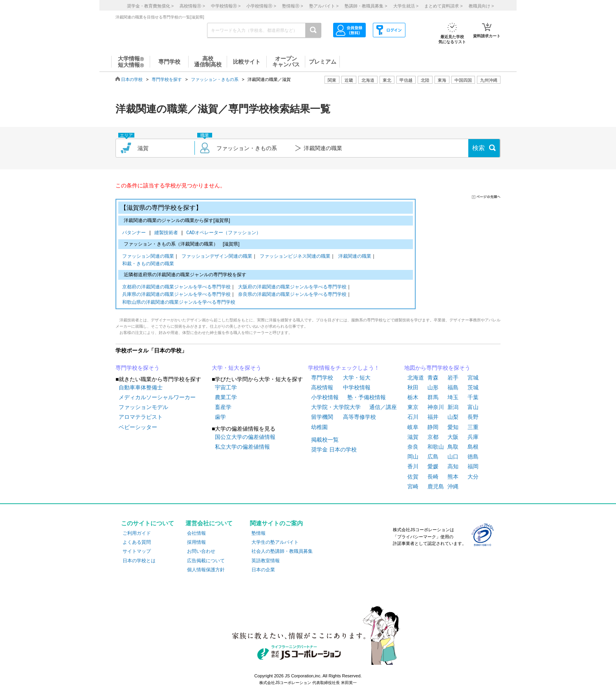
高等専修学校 (359, 417)
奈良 (413, 447)
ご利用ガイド (137, 533)
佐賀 (413, 477)
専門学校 (322, 378)
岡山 (413, 457)
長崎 (433, 477)
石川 (413, 417)
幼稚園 (319, 427)
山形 (433, 387)
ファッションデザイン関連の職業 (217, 257)
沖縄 (453, 486)
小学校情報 (325, 397)
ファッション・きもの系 (215, 79)
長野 (473, 417)
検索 (478, 148)
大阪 (453, 437)
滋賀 (413, 437)
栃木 (413, 397)
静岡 (433, 427)
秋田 (413, 387)
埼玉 (453, 397)
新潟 (453, 407)
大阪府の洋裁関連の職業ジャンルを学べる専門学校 (292, 287)
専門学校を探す (167, 79)
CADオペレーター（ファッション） (224, 233)
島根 (473, 447)
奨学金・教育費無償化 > (150, 6)
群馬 (433, 397)
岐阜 (413, 427)
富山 (473, 407)
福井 (433, 417)
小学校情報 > (261, 6)
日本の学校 (132, 79)
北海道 (368, 80)
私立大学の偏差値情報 (242, 447)
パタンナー (135, 233)
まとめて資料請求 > (443, 6)
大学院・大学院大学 (336, 407)
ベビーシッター (138, 427)
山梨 (453, 417)
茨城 (473, 387)
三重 (473, 427)
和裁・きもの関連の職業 (148, 264)
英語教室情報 (266, 561)
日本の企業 (263, 570)
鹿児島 (436, 486)
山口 (453, 457)
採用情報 (196, 542)
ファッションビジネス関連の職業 (295, 257)
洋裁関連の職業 (355, 257)
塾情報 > (292, 6)
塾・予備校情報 (367, 397)
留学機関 (322, 417)
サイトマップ (137, 551)
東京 (413, 407)
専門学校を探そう (137, 368)
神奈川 (436, 407)
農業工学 (226, 397)
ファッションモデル (143, 407)
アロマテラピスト (141, 417)
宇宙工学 (226, 387)
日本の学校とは (139, 561)
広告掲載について (206, 561)
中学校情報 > (226, 6)
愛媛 (433, 466)
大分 (473, 477)
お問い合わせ (201, 551)
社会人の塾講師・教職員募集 (282, 551)
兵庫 (473, 437)
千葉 (473, 397)
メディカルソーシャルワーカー (157, 397)
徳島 (473, 457)
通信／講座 (383, 407)
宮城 (473, 378)
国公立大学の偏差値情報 (245, 437)
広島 (433, 457)
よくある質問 (137, 542)
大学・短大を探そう (236, 368)
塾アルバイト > (324, 6)
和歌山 (436, 447)
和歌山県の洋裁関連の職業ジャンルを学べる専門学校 (179, 303)
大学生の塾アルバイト (275, 542)
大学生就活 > (406, 6)
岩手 (453, 378)
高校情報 (322, 387)
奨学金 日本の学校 (334, 449)
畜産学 (223, 407)
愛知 (453, 427)
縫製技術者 (168, 233)
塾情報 (258, 533)
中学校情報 (357, 387)
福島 (453, 387)
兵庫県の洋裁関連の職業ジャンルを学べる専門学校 (176, 295)
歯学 (220, 417)
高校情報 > (192, 6)
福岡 (473, 466)
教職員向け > (481, 6)
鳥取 (453, 447)
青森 (433, 378)
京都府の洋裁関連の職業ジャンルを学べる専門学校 (176, 287)
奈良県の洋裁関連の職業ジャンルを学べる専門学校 (292, 295)
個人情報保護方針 (206, 570)
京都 (433, 437)
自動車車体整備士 (141, 387)
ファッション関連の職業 (148, 257)
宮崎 (413, 486)
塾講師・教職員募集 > (366, 6)
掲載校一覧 (325, 440)
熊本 (453, 477)
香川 (413, 466)
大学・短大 (357, 378)
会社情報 (196, 533)
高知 (453, 466)
